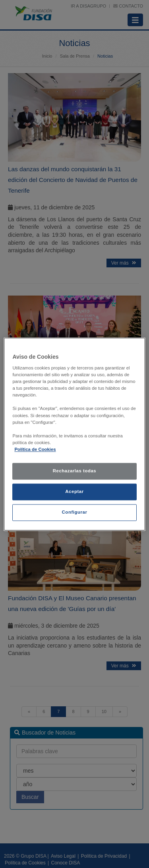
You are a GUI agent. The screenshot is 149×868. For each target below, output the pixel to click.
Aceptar (74, 491)
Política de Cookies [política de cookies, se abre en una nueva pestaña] (35, 449)
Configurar (75, 512)
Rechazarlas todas (75, 471)
